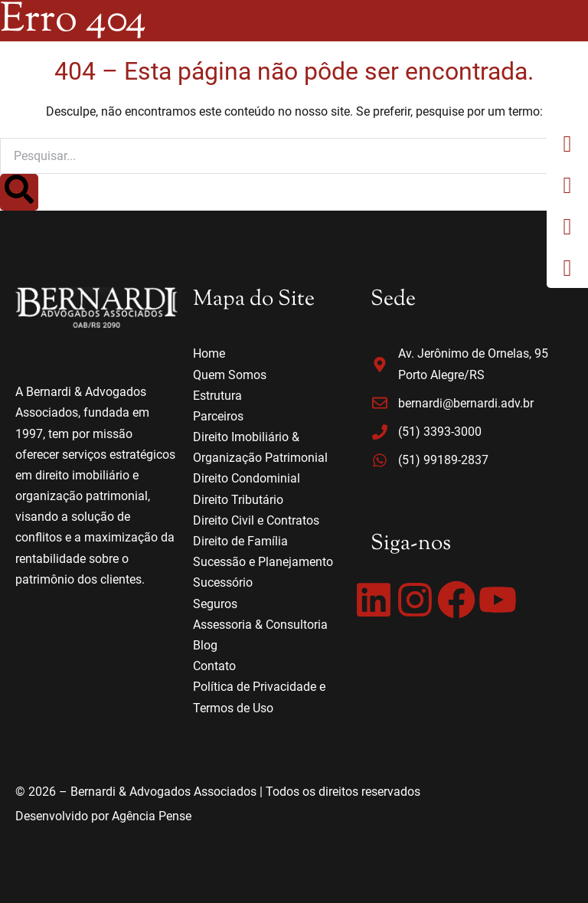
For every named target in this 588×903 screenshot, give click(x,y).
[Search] (19, 192)
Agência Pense (152, 816)
